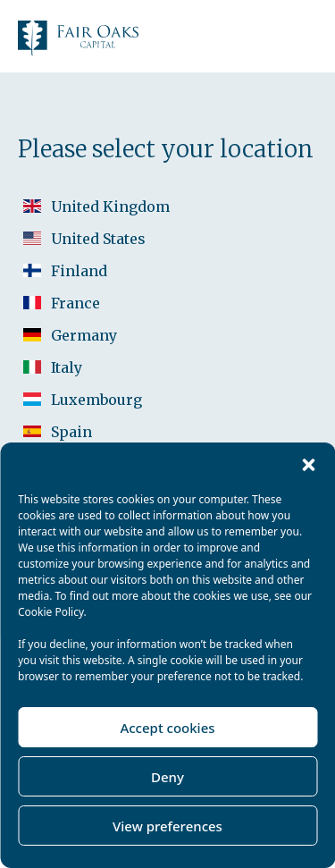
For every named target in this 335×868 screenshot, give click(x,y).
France (75, 303)
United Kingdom (110, 206)
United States (98, 239)
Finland (79, 271)
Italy (67, 367)
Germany (84, 335)
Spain (71, 432)
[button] (308, 465)
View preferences (167, 826)
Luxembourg (96, 400)
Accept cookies (167, 728)
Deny (167, 777)
